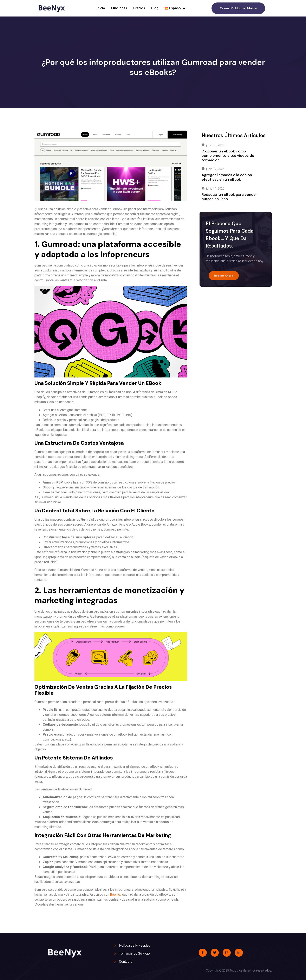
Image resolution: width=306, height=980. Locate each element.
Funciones (119, 8)
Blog (155, 8)
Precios (139, 8)
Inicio (101, 8)
